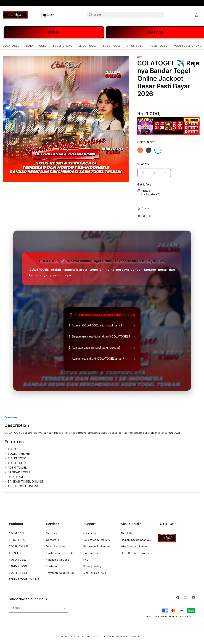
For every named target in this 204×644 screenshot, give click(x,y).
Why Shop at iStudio (134, 547)
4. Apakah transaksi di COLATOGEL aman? (96, 359)
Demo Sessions (56, 547)
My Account (91, 533)
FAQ (86, 560)
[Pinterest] (151, 217)
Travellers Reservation (60, 573)
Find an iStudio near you (136, 540)
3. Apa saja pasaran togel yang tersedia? (95, 348)
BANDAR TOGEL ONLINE (24, 579)
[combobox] (125, 15)
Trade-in (51, 566)
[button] (11, 46)
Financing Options (58, 560)
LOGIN (54, 32)
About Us (126, 533)
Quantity (143, 164)
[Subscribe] (64, 608)
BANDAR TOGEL (19, 566)
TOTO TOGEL (18, 560)
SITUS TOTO (17, 540)
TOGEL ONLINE (18, 547)
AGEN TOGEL (17, 553)
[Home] (15, 15)
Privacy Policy (92, 566)
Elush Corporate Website (136, 553)
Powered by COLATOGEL (182, 616)
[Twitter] (145, 217)
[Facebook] (140, 217)
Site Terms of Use (95, 573)
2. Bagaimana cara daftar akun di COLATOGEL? (100, 337)
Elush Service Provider (60, 553)
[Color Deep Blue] (149, 150)
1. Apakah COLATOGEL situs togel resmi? (96, 325)
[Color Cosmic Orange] (140, 150)
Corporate (53, 540)
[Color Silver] (158, 150)
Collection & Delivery (97, 540)
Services (51, 533)
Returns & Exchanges (97, 547)
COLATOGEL (17, 533)
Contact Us (91, 553)
